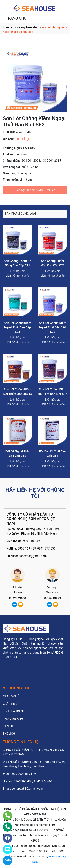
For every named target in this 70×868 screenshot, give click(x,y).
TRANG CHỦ (16, 18)
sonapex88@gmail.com (31, 556)
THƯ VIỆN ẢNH (13, 719)
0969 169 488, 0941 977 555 (36, 548)
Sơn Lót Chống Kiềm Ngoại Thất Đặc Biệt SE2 (52, 327)
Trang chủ (9, 27)
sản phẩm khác (29, 27)
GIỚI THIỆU (10, 704)
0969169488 (36, 190)
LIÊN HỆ (8, 726)
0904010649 (53, 598)
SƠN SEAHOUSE (14, 711)
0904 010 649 (31, 541)
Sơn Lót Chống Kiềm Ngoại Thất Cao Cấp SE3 (18, 327)
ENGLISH (9, 734)
